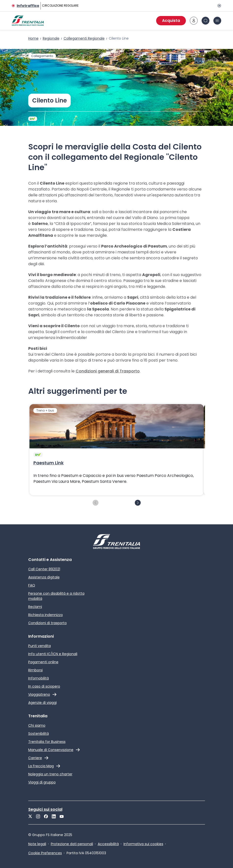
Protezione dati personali (72, 844)
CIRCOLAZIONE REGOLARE (60, 6)
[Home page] (28, 21)
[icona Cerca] (206, 21)
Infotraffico (28, 6)
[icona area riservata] (194, 21)
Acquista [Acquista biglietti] (171, 21)
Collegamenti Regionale (84, 38)
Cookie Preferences (45, 853)
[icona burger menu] (217, 21)
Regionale (51, 38)
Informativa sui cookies (143, 844)
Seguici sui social (45, 809)
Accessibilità (108, 844)
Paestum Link (48, 463)
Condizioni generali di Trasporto (108, 371)
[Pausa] (218, 6)
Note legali (37, 844)
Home (33, 38)
